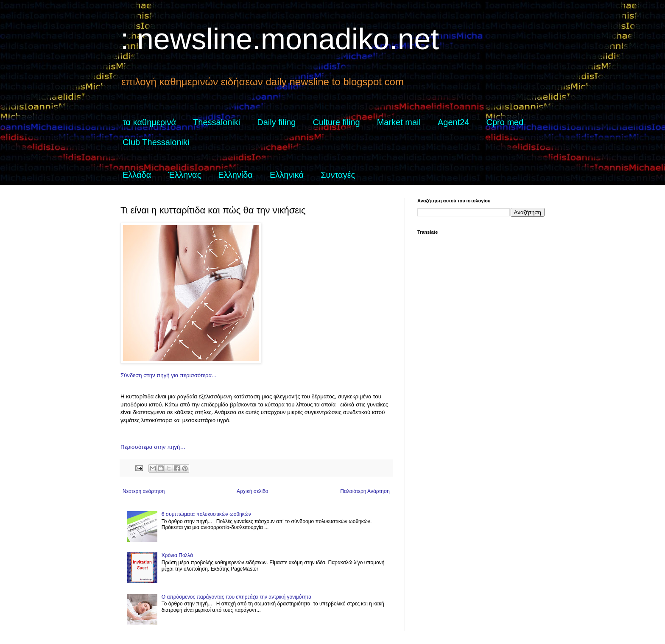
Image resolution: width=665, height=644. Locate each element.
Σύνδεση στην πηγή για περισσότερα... (168, 375)
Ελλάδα (137, 175)
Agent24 (454, 122)
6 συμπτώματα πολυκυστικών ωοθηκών (206, 514)
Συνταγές (338, 175)
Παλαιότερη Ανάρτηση (365, 491)
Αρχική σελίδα (253, 491)
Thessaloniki (217, 122)
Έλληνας (184, 175)
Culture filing (336, 122)
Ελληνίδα (235, 175)
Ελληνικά (287, 175)
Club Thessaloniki (156, 142)
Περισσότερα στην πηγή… (153, 447)
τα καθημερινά (149, 122)
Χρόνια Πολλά (177, 555)
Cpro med (505, 122)
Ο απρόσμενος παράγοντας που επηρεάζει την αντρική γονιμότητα (236, 597)
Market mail (399, 122)
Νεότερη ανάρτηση (144, 491)
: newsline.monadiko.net (280, 39)
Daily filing (276, 122)
